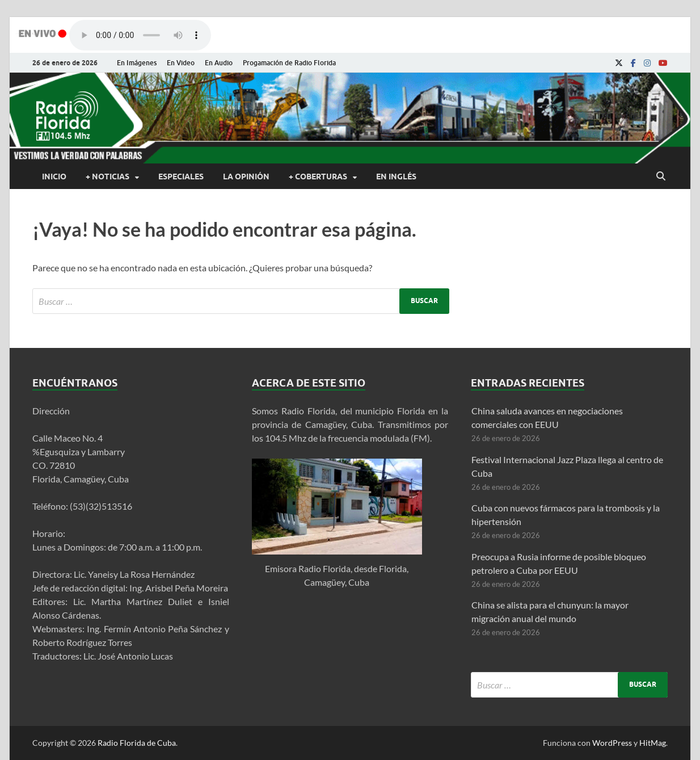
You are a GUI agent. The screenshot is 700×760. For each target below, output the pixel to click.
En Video (181, 63)
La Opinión (246, 177)
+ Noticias (107, 177)
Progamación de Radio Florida (289, 63)
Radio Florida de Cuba (137, 743)
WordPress (612, 743)
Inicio (54, 177)
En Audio (219, 63)
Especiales (181, 177)
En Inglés (396, 177)
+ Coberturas (318, 177)
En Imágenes (137, 63)
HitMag (653, 743)
